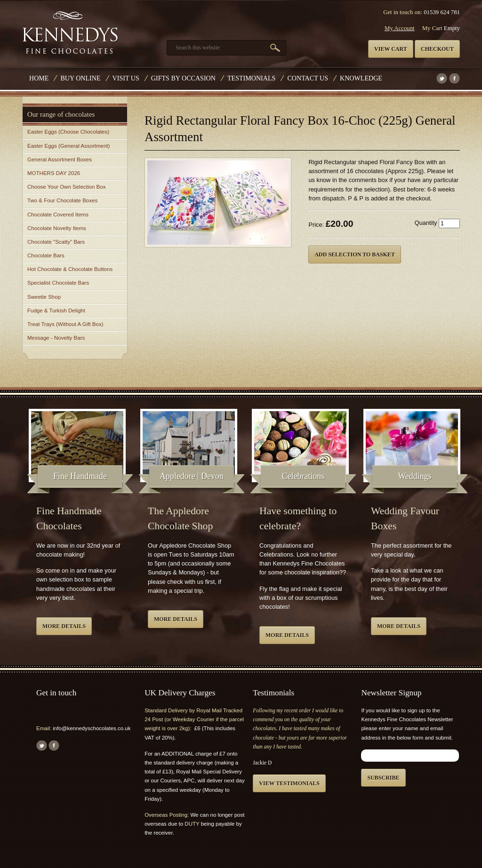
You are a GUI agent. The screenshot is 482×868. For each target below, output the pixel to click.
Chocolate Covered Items (58, 215)
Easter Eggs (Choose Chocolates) (68, 132)
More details (64, 626)
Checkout (437, 49)
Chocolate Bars (46, 255)
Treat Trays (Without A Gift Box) (65, 324)
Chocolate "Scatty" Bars (56, 242)
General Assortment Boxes (60, 159)
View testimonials (289, 783)
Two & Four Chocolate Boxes (62, 200)
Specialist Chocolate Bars (58, 283)
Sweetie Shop (44, 297)
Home (39, 78)
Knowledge (361, 78)
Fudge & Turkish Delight (56, 311)
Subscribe (383, 778)
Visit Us (126, 78)
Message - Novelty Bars (56, 338)
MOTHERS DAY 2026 (54, 173)
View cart (391, 49)
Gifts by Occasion (183, 78)
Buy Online (80, 78)
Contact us (308, 78)
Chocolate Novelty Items (57, 228)
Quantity (426, 223)
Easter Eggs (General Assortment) (68, 146)
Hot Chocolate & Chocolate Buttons (70, 269)
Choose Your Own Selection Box (66, 187)
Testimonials (251, 78)
